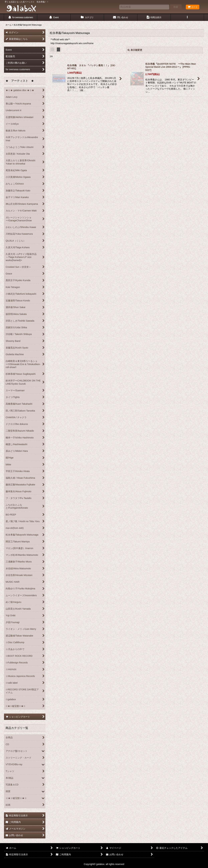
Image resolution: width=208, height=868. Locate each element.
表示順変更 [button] (135, 50)
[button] (187, 17)
